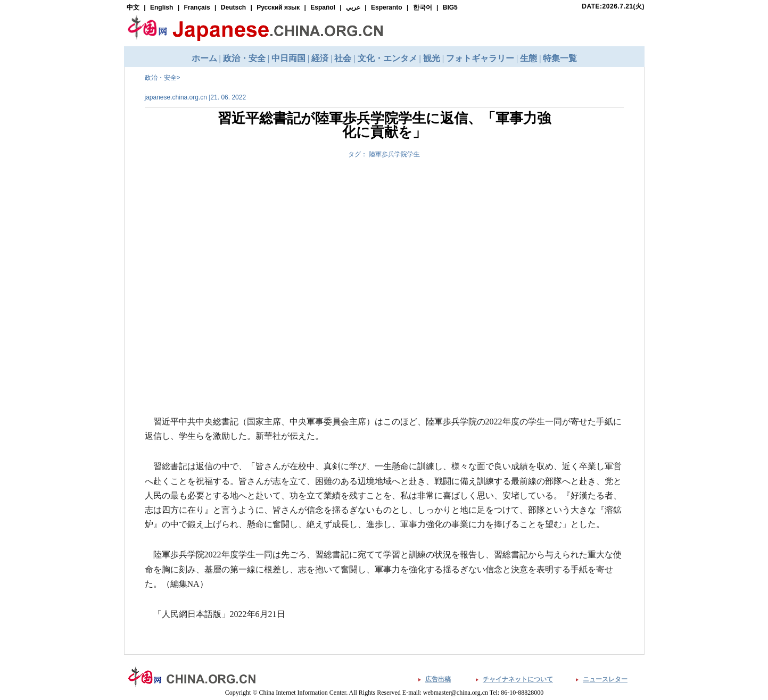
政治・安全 (161, 78)
